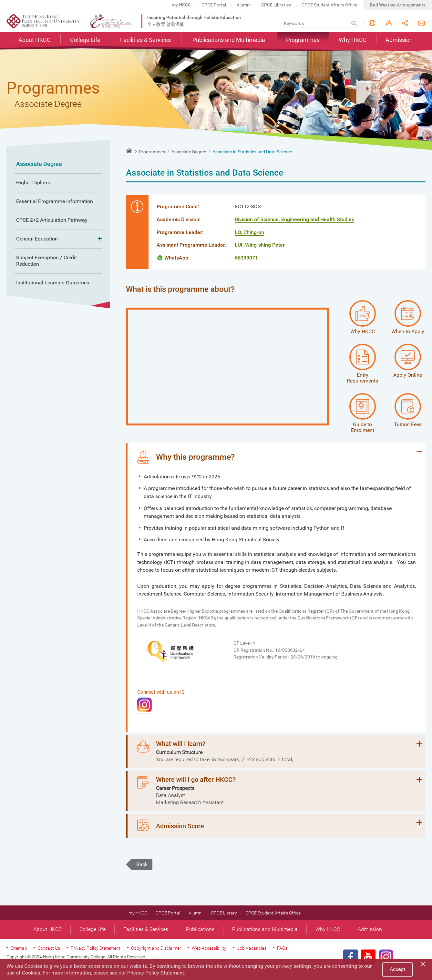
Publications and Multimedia (229, 41)
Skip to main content (0, 0)
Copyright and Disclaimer (156, 953)
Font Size (389, 24)
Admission (399, 41)
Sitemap (19, 953)
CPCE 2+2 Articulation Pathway (52, 220)
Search (354, 24)
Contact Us (422, 24)
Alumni (244, 5)
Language (372, 24)
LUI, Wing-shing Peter (260, 245)
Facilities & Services (145, 41)
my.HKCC (181, 5)
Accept (397, 969)
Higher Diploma (34, 183)
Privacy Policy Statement (96, 953)
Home (129, 151)
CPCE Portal (214, 5)
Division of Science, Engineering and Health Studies (294, 219)
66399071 (246, 258)
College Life (85, 41)
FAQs (282, 953)
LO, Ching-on (249, 232)
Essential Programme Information (55, 201)
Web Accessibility (209, 953)
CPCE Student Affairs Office (329, 5)
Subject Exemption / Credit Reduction (46, 261)
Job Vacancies (252, 953)
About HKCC (35, 41)
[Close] (424, 963)
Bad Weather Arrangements (398, 5)
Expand (98, 239)
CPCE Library (224, 918)
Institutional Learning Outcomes (53, 283)
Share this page (405, 24)
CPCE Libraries (276, 5)
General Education (58, 239)
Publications (200, 934)
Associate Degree (39, 164)
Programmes (303, 41)
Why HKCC (353, 41)
